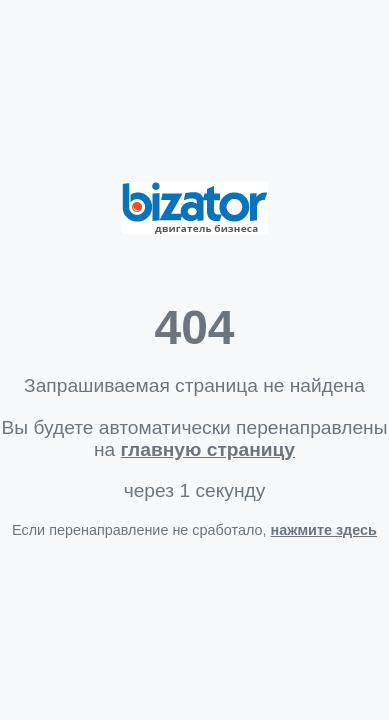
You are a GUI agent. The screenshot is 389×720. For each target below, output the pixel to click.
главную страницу (208, 449)
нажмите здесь (324, 530)
